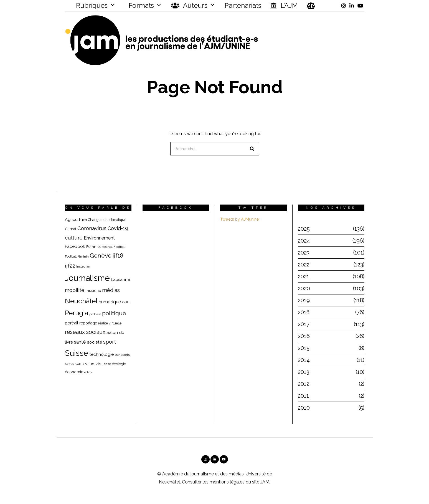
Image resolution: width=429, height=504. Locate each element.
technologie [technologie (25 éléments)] (101, 354)
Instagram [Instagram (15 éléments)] (84, 267)
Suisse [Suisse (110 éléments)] (77, 353)
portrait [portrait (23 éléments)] (72, 323)
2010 (304, 408)
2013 (304, 372)
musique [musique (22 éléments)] (93, 291)
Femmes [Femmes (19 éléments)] (94, 247)
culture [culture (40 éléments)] (74, 238)
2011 (303, 396)
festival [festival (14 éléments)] (107, 247)
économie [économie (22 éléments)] (74, 372)
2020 (304, 288)
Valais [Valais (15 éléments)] (80, 364)
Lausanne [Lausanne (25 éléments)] (120, 279)
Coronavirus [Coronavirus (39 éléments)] (92, 228)
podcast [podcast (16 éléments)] (95, 314)
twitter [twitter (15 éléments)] (70, 364)
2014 (304, 360)
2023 (304, 253)
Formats (140, 5)
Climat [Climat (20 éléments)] (71, 229)
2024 (304, 241)
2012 (304, 384)
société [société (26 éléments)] (95, 342)
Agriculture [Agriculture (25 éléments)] (76, 220)
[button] (252, 149)
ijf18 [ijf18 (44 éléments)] (118, 256)
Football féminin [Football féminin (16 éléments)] (77, 256)
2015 (304, 348)
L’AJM (284, 6)
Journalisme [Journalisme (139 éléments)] (87, 278)
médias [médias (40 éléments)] (111, 290)
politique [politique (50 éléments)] (114, 313)
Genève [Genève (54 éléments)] (101, 255)
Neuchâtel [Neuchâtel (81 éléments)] (81, 301)
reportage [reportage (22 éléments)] (88, 323)
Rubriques (88, 5)
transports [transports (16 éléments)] (122, 355)
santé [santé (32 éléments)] (80, 342)
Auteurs (189, 6)
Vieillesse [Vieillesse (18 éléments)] (103, 364)
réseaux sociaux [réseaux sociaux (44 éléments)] (85, 332)
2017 (304, 324)
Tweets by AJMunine (240, 219)
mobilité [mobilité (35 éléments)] (75, 290)
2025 (304, 229)
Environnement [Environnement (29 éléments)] (99, 238)
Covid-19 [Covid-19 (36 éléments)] (118, 228)
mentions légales (227, 482)
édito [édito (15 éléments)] (88, 372)
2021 (304, 276)
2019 (304, 300)
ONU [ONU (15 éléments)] (126, 302)
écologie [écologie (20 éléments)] (119, 364)
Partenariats (243, 5)
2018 (304, 312)
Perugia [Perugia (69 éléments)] (77, 313)
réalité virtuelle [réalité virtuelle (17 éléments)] (110, 323)
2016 (304, 336)
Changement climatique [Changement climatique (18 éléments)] (107, 220)
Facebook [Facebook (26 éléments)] (75, 246)
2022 (304, 264)
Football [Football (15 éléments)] (120, 247)
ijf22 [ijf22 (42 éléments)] (70, 266)
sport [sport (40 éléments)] (110, 342)
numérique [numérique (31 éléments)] (110, 302)
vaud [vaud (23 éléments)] (90, 364)
